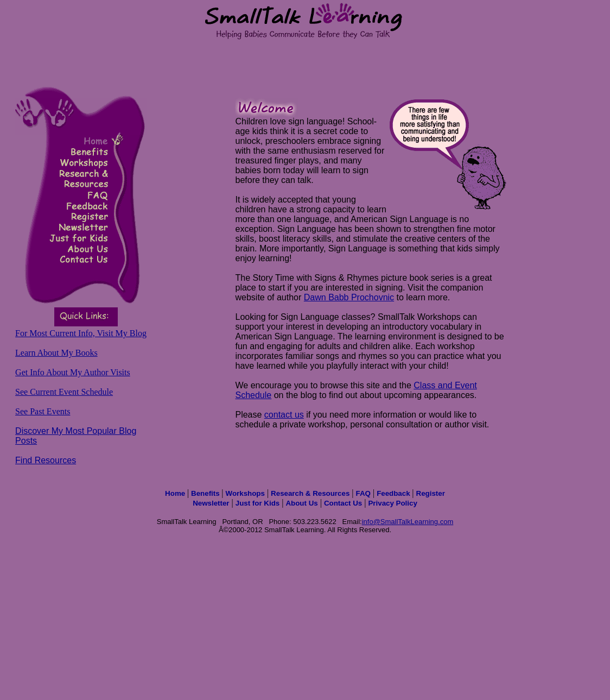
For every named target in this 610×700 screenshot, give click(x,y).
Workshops (245, 493)
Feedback (394, 493)
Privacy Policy (392, 503)
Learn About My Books (56, 353)
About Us (301, 503)
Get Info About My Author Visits (73, 372)
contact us (284, 415)
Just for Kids (258, 503)
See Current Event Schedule (64, 392)
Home (176, 493)
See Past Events (43, 411)
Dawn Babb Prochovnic (349, 297)
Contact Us (343, 503)
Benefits (206, 493)
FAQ (363, 493)
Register (431, 493)
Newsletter (211, 503)
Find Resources (46, 460)
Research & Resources (310, 493)
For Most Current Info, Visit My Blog (81, 333)
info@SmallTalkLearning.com (408, 522)
